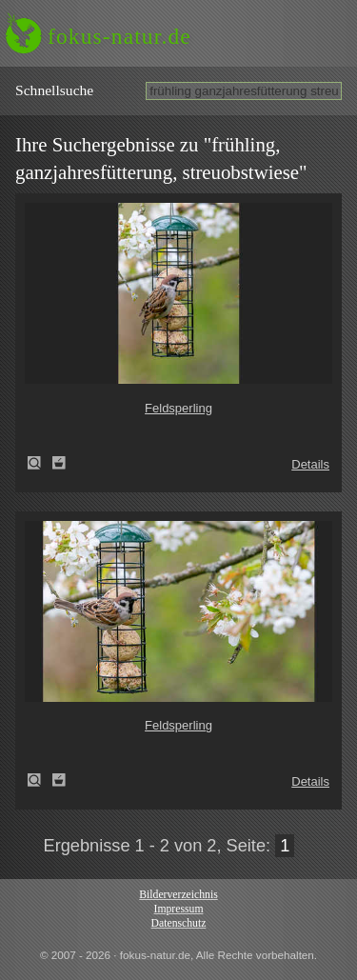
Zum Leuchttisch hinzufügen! (59, 463)
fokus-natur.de (119, 36)
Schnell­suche (54, 90)
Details (310, 464)
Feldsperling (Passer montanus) (40, 463)
